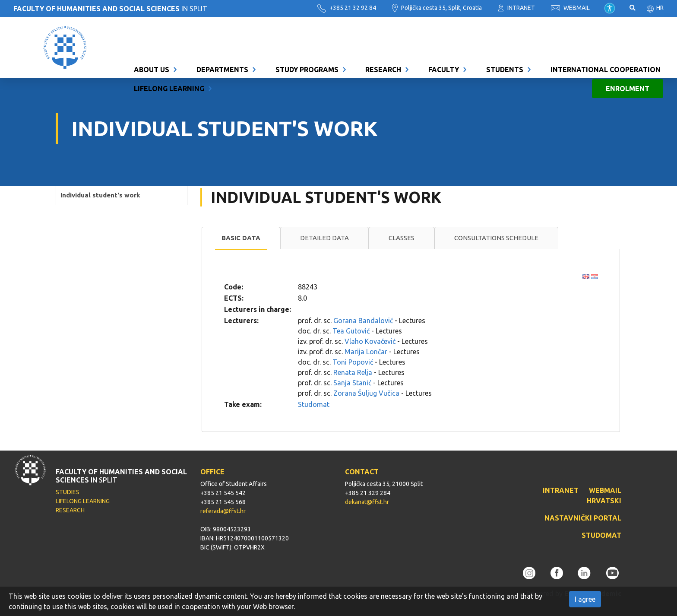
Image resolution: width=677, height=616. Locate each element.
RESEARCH (70, 510)
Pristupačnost (610, 8)
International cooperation (606, 38)
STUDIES (68, 492)
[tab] (241, 238)
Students (505, 38)
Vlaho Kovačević (370, 341)
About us (152, 38)
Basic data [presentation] (241, 238)
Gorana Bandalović (363, 321)
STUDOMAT (601, 535)
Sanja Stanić (352, 383)
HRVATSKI (604, 501)
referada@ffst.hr (223, 511)
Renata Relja (353, 372)
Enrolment (628, 57)
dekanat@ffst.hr (367, 502)
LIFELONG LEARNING (83, 501)
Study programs (307, 38)
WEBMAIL (570, 8)
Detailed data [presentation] (324, 238)
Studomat (314, 404)
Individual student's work (100, 195)
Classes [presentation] (402, 238)
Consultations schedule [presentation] (496, 238)
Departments (222, 38)
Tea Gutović (351, 331)
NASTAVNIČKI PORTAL (583, 518)
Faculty (444, 38)
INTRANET (516, 8)
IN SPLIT (110, 9)
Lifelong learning (169, 57)
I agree (585, 599)
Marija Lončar (366, 352)
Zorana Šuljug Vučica (366, 393)
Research (383, 38)
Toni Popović (353, 362)
